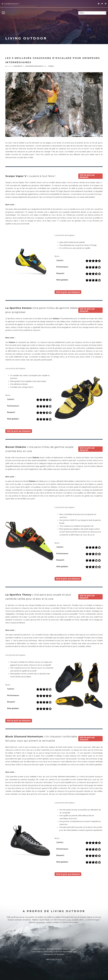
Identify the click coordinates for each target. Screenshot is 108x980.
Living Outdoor (69, 949)
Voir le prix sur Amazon (87, 176)
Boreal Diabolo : (17, 447)
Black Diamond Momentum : (25, 737)
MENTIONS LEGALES (54, 960)
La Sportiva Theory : (19, 595)
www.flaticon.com (70, 952)
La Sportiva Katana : (19, 308)
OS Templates (59, 954)
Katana (56, 319)
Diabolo (36, 458)
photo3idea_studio (51, 952)
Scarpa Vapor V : (17, 176)
